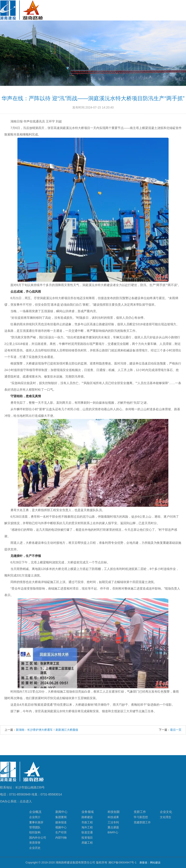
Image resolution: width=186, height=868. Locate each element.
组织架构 (35, 832)
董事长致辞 (36, 822)
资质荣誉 (35, 843)
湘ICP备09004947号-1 (122, 862)
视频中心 (61, 827)
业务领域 (88, 812)
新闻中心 (61, 812)
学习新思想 (141, 817)
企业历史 (35, 848)
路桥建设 (87, 817)
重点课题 (113, 827)
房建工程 (87, 843)
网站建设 (155, 863)
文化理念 (166, 817)
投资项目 (87, 838)
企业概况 (35, 812)
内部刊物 (61, 838)
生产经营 (61, 832)
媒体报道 (61, 822)
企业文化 (166, 812)
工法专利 (113, 822)
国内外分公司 (38, 838)
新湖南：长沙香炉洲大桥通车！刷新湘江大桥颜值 (47, 730)
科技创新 (114, 812)
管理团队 (35, 827)
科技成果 (113, 817)
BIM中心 (113, 832)
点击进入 (26, 801)
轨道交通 (87, 832)
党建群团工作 (142, 822)
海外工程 (87, 827)
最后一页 (176, 730)
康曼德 (143, 863)
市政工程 (87, 822)
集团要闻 (61, 817)
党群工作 (140, 812)
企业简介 (35, 817)
